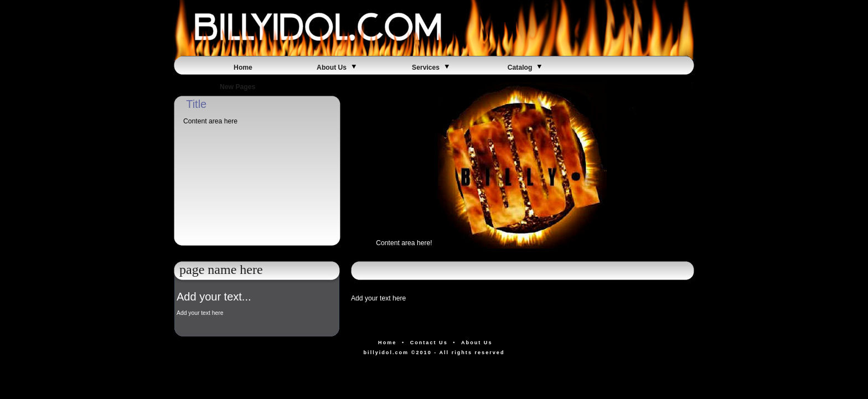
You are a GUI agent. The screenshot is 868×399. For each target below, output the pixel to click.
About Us (337, 67)
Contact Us (429, 343)
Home (243, 68)
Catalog (525, 67)
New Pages (243, 87)
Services (431, 67)
